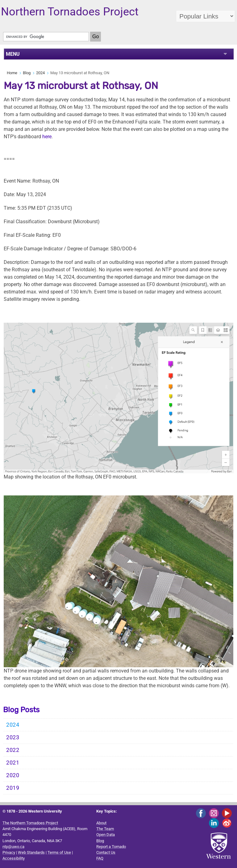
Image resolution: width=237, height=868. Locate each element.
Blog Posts (21, 710)
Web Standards (31, 852)
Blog (27, 73)
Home (12, 73)
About (101, 823)
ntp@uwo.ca (13, 847)
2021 (13, 763)
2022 (13, 750)
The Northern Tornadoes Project (30, 823)
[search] (46, 37)
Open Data (106, 835)
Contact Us (106, 852)
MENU (13, 54)
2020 (13, 775)
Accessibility (14, 858)
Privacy (9, 852)
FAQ (100, 858)
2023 (13, 737)
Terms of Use (59, 852)
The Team (105, 829)
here (47, 137)
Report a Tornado (111, 847)
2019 (13, 788)
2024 (40, 73)
